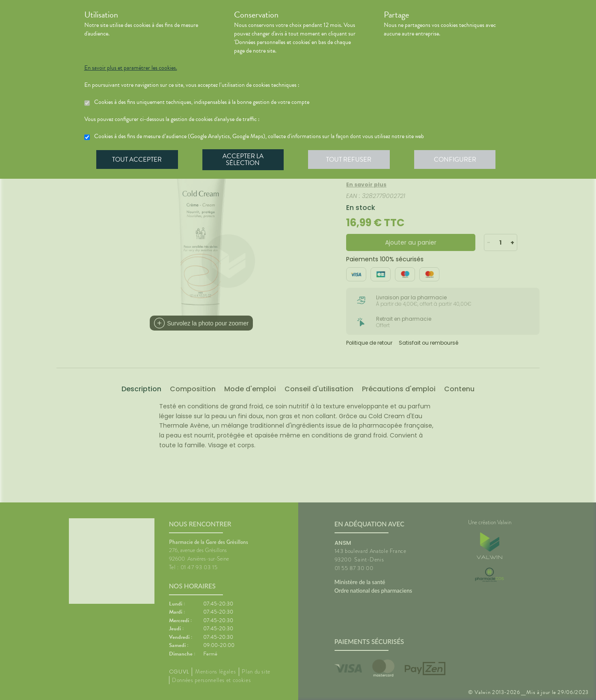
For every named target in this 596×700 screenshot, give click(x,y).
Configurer (459, 160)
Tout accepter (138, 160)
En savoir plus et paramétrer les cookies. (131, 68)
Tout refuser (351, 160)
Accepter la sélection (245, 160)
